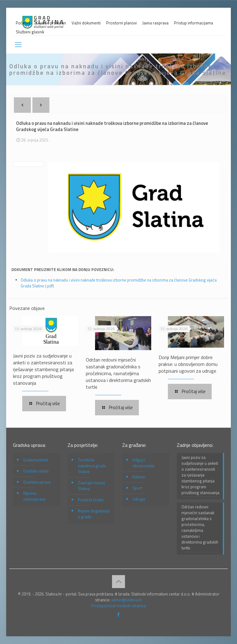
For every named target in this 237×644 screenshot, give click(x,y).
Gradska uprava (37, 482)
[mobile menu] (18, 44)
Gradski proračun (51, 23)
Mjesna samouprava (34, 496)
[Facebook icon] (119, 614)
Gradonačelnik (36, 460)
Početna (23, 23)
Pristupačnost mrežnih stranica (118, 606)
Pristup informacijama (193, 23)
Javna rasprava (155, 23)
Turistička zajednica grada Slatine (92, 466)
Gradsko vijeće (36, 471)
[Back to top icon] (118, 582)
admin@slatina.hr (127, 600)
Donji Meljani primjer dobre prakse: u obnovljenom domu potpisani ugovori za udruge (188, 364)
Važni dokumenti (86, 23)
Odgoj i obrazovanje (143, 463)
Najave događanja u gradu (94, 514)
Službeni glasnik (30, 32)
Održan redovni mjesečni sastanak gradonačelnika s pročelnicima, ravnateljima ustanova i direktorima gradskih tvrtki (118, 373)
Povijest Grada (91, 500)
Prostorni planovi (121, 23)
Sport (137, 488)
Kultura (139, 477)
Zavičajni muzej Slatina (91, 486)
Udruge (139, 499)
